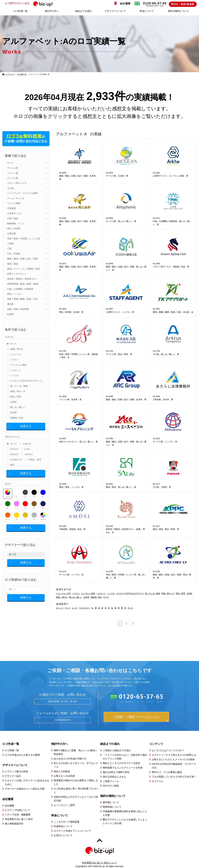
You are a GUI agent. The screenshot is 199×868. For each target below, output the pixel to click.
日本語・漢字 (35, 460)
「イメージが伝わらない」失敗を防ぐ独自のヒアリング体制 (125, 757)
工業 (9, 249)
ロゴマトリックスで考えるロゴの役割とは (174, 755)
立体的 (14, 402)
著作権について (111, 802)
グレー (25, 493)
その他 (10, 188)
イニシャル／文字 (63, 593)
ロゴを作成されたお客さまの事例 (22, 755)
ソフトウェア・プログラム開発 (22, 193)
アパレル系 (13, 168)
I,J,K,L (27, 449)
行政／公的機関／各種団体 (20, 289)
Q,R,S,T (29, 454)
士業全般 (12, 233)
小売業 (10, 244)
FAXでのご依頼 (111, 786)
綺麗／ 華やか (62, 597)
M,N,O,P (14, 454)
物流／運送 (13, 264)
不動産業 (12, 208)
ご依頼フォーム (111, 781)
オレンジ (8, 516)
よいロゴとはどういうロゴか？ (168, 750)
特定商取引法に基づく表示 (19, 819)
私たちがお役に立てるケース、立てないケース (76, 765)
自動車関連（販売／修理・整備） (23, 284)
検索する (26, 426)
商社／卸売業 (14, 228)
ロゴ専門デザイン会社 (30, 4)
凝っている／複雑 (19, 386)
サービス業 (13, 178)
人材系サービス (15, 213)
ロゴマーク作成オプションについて (72, 831)
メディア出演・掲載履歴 (18, 815)
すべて (10, 163)
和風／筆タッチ (18, 391)
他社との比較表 (62, 771)
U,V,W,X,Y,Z (16, 460)
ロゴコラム (158, 781)
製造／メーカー (15, 294)
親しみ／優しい (18, 407)
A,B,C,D (27, 444)
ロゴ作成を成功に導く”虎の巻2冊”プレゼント (76, 790)
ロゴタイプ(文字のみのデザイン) (26, 381)
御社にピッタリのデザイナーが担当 (121, 763)
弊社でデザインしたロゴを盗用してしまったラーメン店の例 (125, 821)
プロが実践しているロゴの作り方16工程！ (174, 777)
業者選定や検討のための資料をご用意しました (76, 782)
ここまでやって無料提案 (67, 822)
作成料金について (63, 826)
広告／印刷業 (14, 254)
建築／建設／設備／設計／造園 (22, 259)
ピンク (17, 505)
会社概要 (125, 3)
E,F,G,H (14, 449)
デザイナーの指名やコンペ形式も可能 (25, 789)
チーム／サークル (16, 198)
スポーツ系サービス (17, 183)
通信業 (10, 304)
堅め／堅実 (16, 397)
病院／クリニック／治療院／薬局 (23, 269)
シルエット (16, 370)
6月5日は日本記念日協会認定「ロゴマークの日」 (174, 766)
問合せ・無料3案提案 (183, 4)
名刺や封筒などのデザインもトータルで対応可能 (76, 799)
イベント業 (13, 173)
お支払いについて (63, 835)
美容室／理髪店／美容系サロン (22, 279)
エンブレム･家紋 (18, 365)
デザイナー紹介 (13, 776)
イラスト (15, 360)
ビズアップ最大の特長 (16, 771)
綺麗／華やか (17, 349)
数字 (12, 465)
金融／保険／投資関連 (18, 309)
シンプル (15, 375)
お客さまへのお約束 (64, 776)
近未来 (14, 412)
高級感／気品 (17, 418)
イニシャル (16, 354)
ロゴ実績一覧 (22, 74)
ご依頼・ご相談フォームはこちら (136, 717)
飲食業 (10, 314)
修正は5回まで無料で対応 (116, 772)
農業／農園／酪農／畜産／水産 (22, 299)
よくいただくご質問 (64, 805)
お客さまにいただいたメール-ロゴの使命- (174, 759)
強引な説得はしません (114, 777)
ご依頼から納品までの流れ (117, 750)
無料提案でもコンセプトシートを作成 (123, 768)
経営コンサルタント (17, 274)
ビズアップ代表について (18, 810)
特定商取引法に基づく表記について (99, 863)
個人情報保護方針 (14, 824)
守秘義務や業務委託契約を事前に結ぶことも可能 (125, 813)
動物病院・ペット (16, 223)
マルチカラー (43, 516)
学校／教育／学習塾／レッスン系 (23, 239)
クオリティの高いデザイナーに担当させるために (27, 782)
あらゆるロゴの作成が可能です (70, 759)
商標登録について (112, 807)
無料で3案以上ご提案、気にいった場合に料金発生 (75, 752)
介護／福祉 (13, 218)
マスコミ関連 (14, 203)
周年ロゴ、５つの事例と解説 (167, 772)
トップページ (10, 74)
